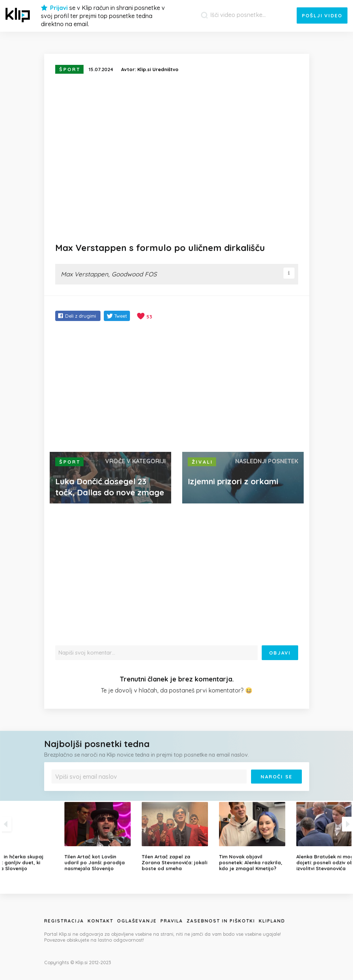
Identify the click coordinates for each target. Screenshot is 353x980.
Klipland (272, 921)
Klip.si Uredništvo (158, 69)
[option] (177, 837)
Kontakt (100, 921)
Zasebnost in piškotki (221, 921)
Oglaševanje (137, 921)
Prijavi (59, 8)
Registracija (64, 921)
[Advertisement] (177, 387)
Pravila (172, 921)
